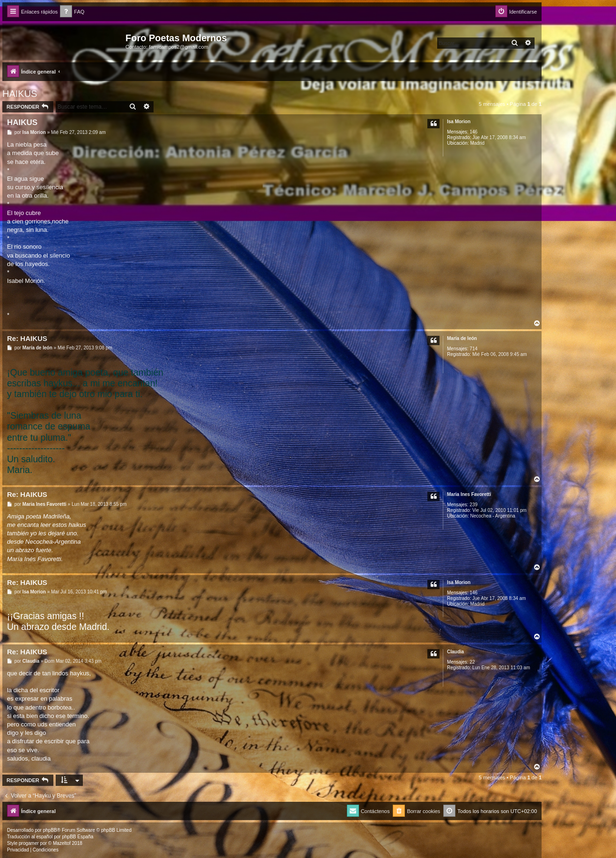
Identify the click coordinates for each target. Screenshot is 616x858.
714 (473, 349)
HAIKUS (20, 94)
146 (473, 132)
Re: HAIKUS (27, 338)
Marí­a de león (462, 338)
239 (473, 505)
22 (472, 662)
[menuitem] (72, 12)
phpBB (50, 830)
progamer (29, 843)
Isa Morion (459, 122)
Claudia (455, 652)
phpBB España (77, 837)
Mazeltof (62, 843)
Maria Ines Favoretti (469, 494)
